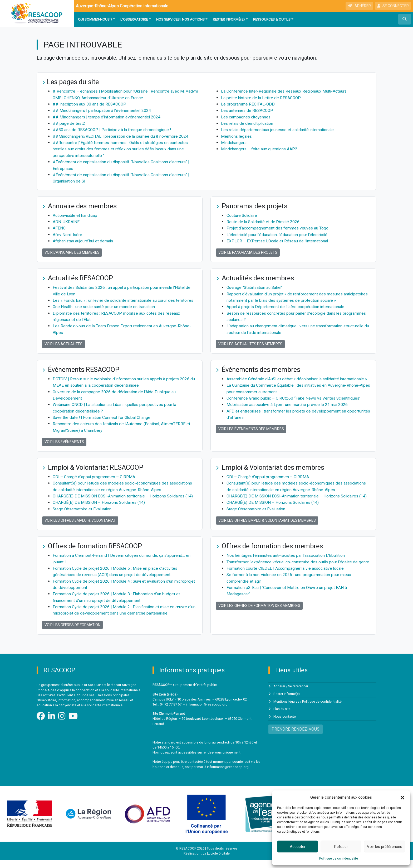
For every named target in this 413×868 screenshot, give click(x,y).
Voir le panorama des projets (248, 251)
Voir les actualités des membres (250, 341)
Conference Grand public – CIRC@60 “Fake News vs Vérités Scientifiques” (295, 408)
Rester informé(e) (229, 19)
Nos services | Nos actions (180, 19)
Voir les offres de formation (72, 632)
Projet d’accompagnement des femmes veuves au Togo (278, 226)
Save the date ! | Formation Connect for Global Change (102, 421)
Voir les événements (64, 445)
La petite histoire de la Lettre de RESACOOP (262, 97)
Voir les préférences (385, 847)
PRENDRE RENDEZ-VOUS (296, 736)
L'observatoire (134, 19)
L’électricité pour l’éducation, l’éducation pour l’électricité (278, 233)
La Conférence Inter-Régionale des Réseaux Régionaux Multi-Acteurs (285, 91)
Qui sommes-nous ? (95, 19)
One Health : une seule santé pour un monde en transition (105, 311)
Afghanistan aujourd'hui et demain (83, 239)
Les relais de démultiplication (248, 123)
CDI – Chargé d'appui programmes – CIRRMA (94, 480)
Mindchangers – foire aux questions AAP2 (260, 148)
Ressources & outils (272, 19)
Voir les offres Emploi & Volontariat (80, 529)
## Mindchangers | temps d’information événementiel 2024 (108, 116)
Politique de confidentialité (339, 859)
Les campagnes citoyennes (246, 116)
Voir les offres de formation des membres (259, 620)
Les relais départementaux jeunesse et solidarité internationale (279, 129)
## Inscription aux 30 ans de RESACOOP (90, 104)
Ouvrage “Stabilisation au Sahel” (256, 286)
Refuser (341, 847)
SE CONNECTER (393, 6)
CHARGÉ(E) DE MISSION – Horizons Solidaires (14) (100, 511)
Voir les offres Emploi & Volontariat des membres (267, 529)
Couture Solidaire (242, 214)
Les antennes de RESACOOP (248, 110)
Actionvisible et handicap (76, 214)
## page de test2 (69, 123)
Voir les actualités (63, 348)
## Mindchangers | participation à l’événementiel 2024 (103, 110)
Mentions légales (237, 135)
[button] (402, 797)
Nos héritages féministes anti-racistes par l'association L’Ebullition (288, 564)
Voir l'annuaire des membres (72, 251)
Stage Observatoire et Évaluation (83, 518)
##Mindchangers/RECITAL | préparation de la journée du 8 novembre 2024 (121, 135)
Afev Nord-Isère (68, 233)
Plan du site (282, 716)
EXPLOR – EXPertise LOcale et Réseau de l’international (278, 239)
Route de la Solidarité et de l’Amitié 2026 (264, 220)
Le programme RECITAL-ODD (248, 104)
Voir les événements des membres (251, 438)
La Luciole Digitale (216, 861)
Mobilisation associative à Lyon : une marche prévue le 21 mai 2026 (289, 414)
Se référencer (298, 694)
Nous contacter (285, 724)
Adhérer (279, 694)
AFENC (59, 226)
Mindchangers (234, 142)
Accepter (298, 847)
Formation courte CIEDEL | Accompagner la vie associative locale (287, 583)
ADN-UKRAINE (66, 220)
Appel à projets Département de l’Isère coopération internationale (287, 304)
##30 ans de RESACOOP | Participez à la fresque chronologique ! (113, 129)
